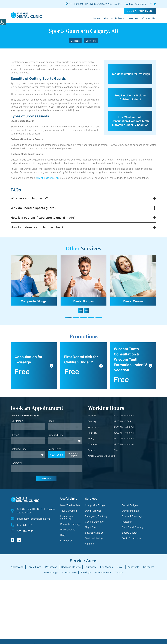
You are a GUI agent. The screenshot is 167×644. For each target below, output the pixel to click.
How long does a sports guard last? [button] (37, 227)
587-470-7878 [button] (136, 4)
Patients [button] (119, 18)
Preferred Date (56, 435)
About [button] (107, 18)
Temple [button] (119, 572)
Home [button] (97, 18)
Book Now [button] (91, 41)
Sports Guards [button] (130, 533)
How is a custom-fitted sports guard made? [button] (43, 218)
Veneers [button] (89, 544)
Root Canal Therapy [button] (133, 527)
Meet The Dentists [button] (70, 505)
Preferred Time (19, 449)
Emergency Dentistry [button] (96, 516)
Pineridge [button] (86, 572)
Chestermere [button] (69, 572)
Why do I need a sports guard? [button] (34, 208)
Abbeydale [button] (133, 567)
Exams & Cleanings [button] (132, 516)
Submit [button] (46, 478)
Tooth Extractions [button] (132, 538)
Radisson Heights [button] (71, 567)
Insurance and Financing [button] (68, 517)
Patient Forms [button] (68, 530)
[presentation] (81, 310)
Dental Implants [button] (130, 511)
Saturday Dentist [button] (94, 533)
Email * (52, 421)
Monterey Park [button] (103, 572)
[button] (3, 22)
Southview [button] (90, 567)
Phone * (15, 435)
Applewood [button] (17, 567)
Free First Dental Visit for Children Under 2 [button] (130, 97)
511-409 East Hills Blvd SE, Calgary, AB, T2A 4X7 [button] (94, 4)
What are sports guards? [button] (29, 198)
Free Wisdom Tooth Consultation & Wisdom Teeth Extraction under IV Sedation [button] (130, 121)
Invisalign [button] (127, 522)
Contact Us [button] (149, 18)
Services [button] (133, 18)
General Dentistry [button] (94, 522)
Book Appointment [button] (140, 11)
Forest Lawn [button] (34, 567)
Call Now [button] (75, 41)
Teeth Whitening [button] (94, 538)
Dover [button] (120, 567)
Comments (17, 463)
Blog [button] (63, 535)
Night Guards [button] (92, 527)
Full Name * (17, 421)
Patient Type (55, 449)
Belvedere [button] (149, 567)
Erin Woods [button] (106, 567)
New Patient (56, 455)
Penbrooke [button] (51, 567)
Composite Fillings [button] (34, 301)
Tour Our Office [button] (69, 511)
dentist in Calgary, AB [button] (47, 178)
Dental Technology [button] (70, 524)
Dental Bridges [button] (83, 301)
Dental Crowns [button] (133, 301)
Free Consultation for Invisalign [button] (130, 74)
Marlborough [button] (51, 572)
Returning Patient (73, 455)
